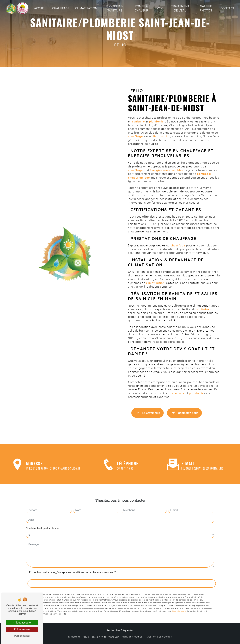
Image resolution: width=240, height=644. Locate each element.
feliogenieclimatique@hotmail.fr (202, 464)
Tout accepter (22, 623)
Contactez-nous (184, 413)
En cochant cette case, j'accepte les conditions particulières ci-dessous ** (73, 568)
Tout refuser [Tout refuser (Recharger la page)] (22, 629)
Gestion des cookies (159, 637)
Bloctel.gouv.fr (179, 607)
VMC (160, 8)
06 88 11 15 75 (125, 473)
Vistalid (75, 637)
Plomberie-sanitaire (115, 8)
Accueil (40, 8)
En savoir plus (147, 413)
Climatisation (86, 8)
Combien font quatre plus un (43, 524)
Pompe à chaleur (141, 8)
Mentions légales (132, 637)
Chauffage (61, 8)
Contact (227, 8)
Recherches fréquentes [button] (120, 630)
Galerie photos (206, 8)
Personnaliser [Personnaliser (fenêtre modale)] (22, 636)
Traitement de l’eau (180, 8)
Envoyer (122, 579)
